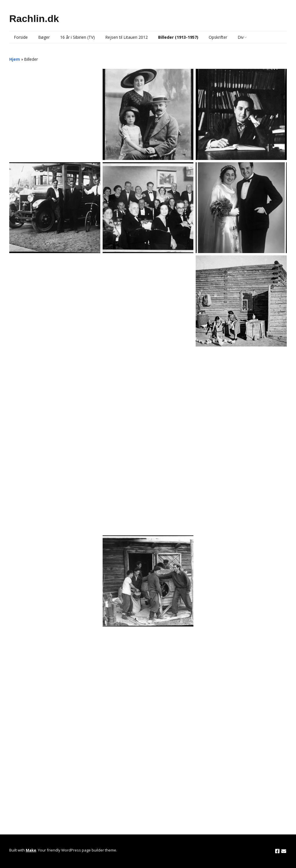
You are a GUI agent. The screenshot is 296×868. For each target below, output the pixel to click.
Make (31, 850)
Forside (21, 37)
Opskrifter (218, 37)
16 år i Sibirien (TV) (77, 37)
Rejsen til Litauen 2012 (126, 37)
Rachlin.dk (34, 19)
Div (241, 37)
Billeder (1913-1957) (178, 37)
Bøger (44, 37)
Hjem (15, 59)
